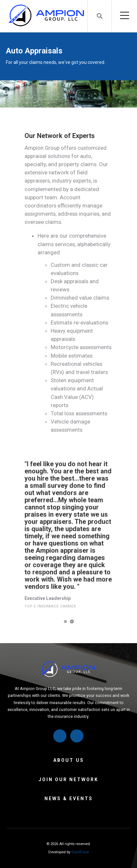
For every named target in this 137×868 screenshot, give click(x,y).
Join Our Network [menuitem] (68, 779)
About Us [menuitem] (69, 760)
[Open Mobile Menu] (124, 16)
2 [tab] (72, 632)
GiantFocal (80, 852)
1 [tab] (65, 632)
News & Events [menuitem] (69, 799)
